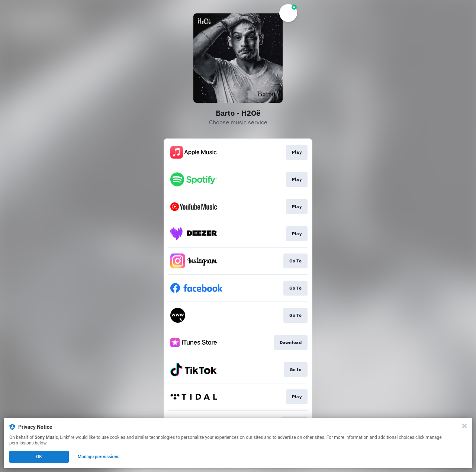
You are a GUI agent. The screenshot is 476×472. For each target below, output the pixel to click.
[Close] (464, 426)
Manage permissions (99, 457)
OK (39, 457)
